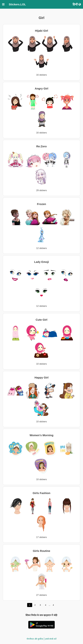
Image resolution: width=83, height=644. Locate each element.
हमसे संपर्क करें (51, 639)
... (49, 605)
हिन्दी (77, 4)
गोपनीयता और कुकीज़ (35, 639)
